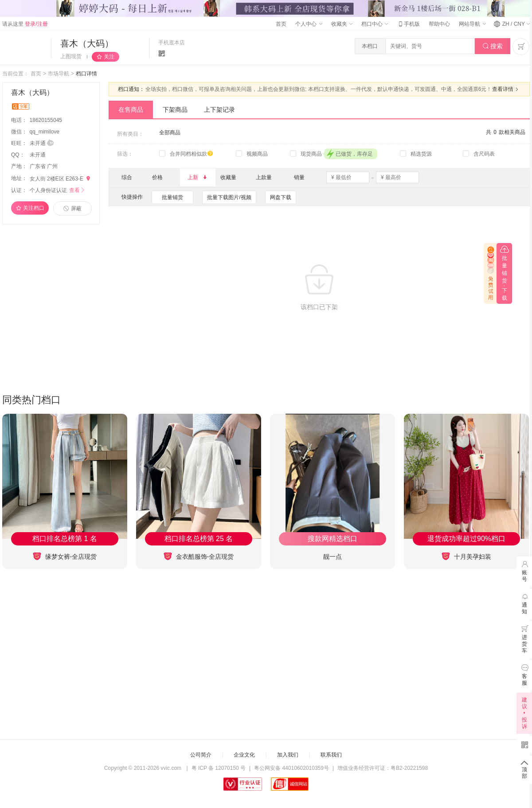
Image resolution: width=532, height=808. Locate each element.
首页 (281, 24)
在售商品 (131, 110)
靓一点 (332, 557)
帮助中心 (439, 24)
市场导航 (59, 74)
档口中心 (375, 24)
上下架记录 (219, 110)
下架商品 (175, 110)
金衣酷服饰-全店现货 (199, 556)
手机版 (408, 24)
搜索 (493, 46)
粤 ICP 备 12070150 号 (219, 768)
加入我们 (288, 755)
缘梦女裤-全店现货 (65, 556)
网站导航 (472, 24)
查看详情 (506, 89)
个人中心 (309, 24)
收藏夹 (342, 24)
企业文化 (244, 755)
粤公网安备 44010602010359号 (291, 768)
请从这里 (25, 24)
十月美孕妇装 (466, 556)
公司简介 (201, 755)
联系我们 (331, 755)
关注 (109, 57)
